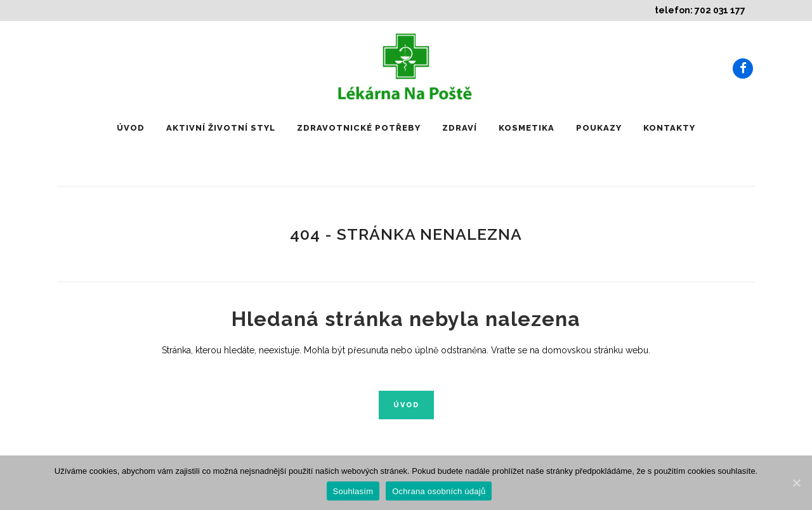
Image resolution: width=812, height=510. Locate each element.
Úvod (406, 405)
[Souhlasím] (796, 483)
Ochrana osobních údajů (439, 491)
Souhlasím (353, 491)
